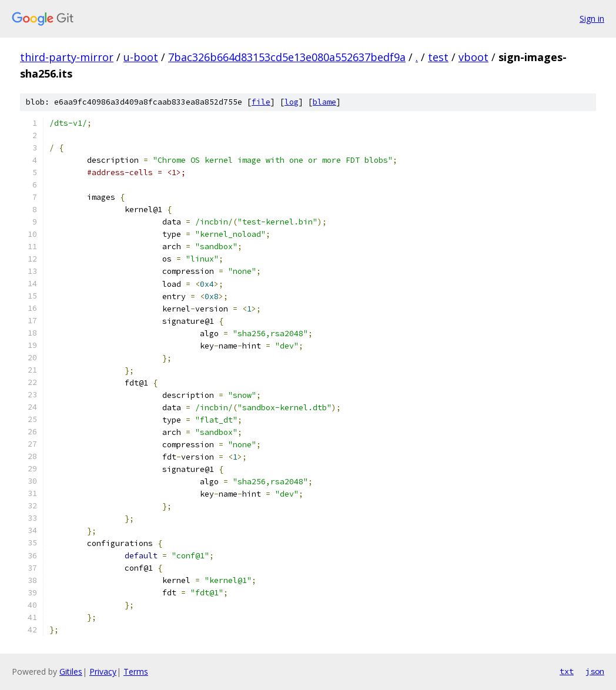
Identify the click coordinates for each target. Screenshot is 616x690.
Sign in (592, 19)
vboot (473, 57)
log (292, 102)
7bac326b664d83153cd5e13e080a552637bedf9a (287, 57)
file (261, 102)
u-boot (141, 57)
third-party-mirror (67, 57)
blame (324, 102)
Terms (136, 671)
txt (567, 671)
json (595, 671)
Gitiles (71, 671)
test (438, 57)
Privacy (103, 671)
